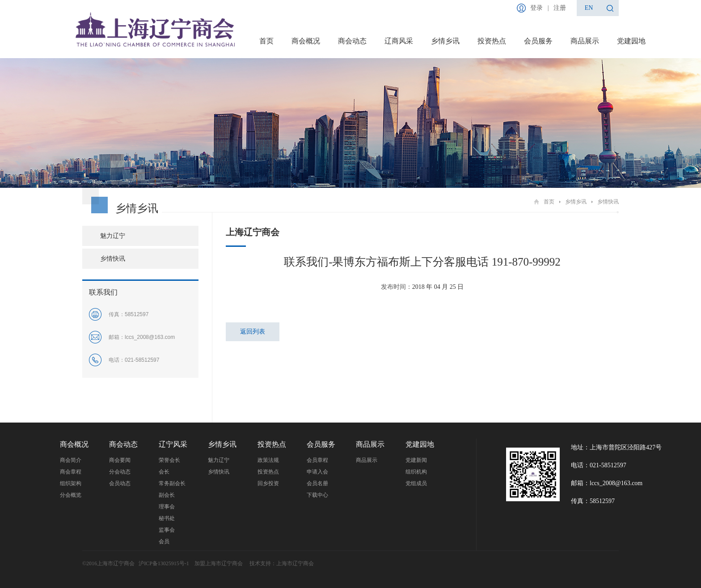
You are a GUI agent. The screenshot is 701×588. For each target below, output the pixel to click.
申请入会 (317, 472)
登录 (536, 8)
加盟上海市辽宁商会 (219, 563)
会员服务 (538, 41)
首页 (266, 41)
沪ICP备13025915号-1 (164, 563)
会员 (164, 541)
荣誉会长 (169, 460)
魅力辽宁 (113, 236)
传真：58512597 (593, 501)
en (589, 8)
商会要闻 (120, 460)
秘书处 (167, 518)
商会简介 (71, 460)
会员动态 (120, 483)
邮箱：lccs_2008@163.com (607, 483)
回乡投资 (268, 483)
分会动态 (120, 472)
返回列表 (253, 332)
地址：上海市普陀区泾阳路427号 (616, 447)
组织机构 (416, 472)
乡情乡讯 (445, 41)
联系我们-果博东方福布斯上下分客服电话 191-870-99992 (422, 262)
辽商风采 (399, 41)
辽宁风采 (173, 444)
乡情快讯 (608, 202)
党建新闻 (416, 460)
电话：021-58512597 (599, 465)
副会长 (167, 495)
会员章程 (317, 460)
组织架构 (71, 483)
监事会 (167, 530)
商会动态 (352, 41)
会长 (164, 472)
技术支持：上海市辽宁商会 (282, 563)
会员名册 (317, 483)
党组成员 (416, 483)
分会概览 (71, 495)
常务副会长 (172, 483)
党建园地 (631, 41)
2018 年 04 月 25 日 (438, 287)
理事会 (167, 507)
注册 (560, 8)
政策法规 (268, 460)
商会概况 (306, 41)
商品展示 (585, 41)
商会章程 (71, 472)
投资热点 (492, 41)
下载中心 (317, 495)
